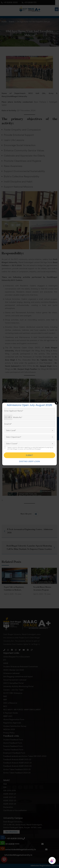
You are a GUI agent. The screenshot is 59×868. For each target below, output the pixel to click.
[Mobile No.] (29, 417)
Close (56, 403)
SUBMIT (29, 455)
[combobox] (8, 417)
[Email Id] (29, 424)
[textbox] (29, 430)
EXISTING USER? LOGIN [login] (29, 461)
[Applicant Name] (29, 411)
